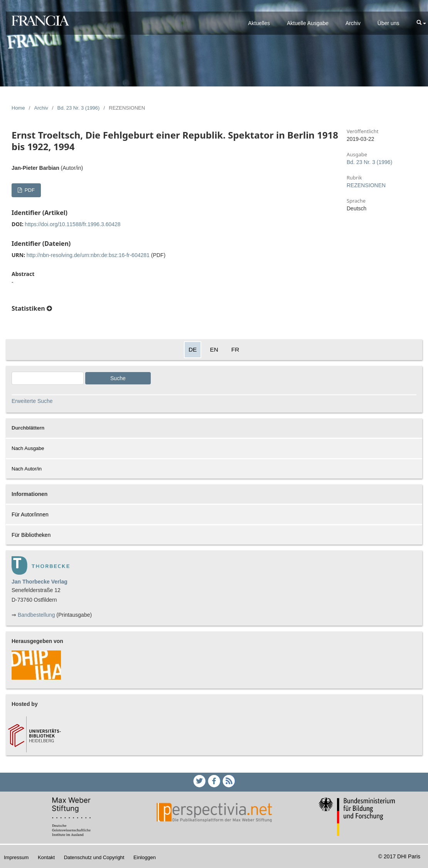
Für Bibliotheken (31, 535)
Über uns (388, 23)
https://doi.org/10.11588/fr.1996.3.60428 (72, 224)
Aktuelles (259, 23)
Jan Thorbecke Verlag (40, 582)
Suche (118, 378)
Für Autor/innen (30, 514)
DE (193, 349)
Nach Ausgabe (28, 448)
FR (235, 349)
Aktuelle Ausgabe (308, 23)
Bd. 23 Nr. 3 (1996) (79, 108)
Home (18, 108)
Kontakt (46, 857)
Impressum (16, 857)
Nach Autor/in (27, 469)
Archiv (353, 23)
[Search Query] (48, 378)
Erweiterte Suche (32, 401)
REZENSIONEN (366, 185)
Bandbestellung (36, 615)
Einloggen (145, 857)
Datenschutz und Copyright (94, 857)
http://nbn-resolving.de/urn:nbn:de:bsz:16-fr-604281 (88, 255)
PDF (29, 190)
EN (214, 349)
